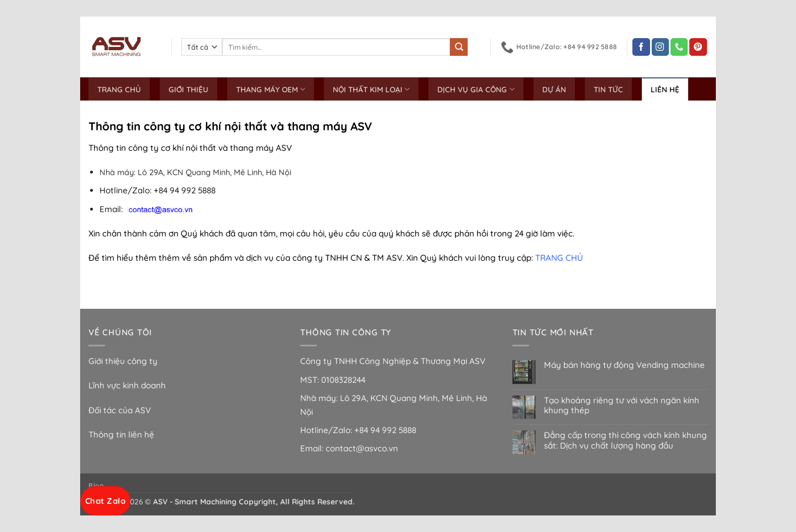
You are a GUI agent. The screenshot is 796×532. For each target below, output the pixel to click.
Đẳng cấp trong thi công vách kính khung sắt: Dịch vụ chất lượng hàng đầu (625, 440)
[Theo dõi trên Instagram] (660, 47)
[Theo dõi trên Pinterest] (698, 47)
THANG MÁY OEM (271, 89)
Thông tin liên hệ (121, 434)
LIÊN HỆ (665, 89)
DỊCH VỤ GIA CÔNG (476, 89)
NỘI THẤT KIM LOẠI (371, 89)
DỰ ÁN (554, 89)
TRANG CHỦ (119, 89)
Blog (96, 485)
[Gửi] (459, 47)
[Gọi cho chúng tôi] (679, 47)
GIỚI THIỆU (188, 89)
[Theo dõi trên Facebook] (641, 47)
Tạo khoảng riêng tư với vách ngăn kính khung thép (622, 405)
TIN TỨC (608, 89)
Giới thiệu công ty (123, 361)
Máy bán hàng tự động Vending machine (624, 365)
